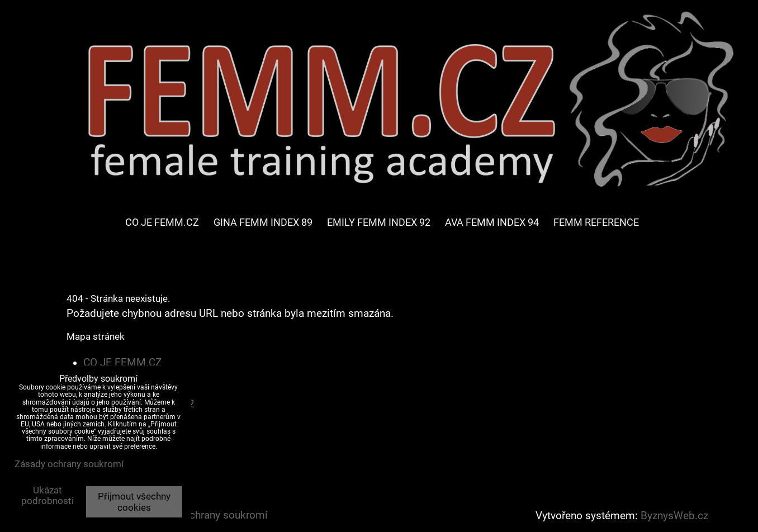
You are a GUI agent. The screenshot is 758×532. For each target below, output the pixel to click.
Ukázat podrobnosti (48, 496)
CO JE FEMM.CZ (162, 222)
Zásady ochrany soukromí (207, 515)
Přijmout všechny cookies (134, 502)
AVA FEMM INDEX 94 (492, 222)
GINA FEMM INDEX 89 (263, 222)
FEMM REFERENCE (596, 222)
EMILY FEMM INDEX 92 (379, 222)
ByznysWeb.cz (674, 516)
